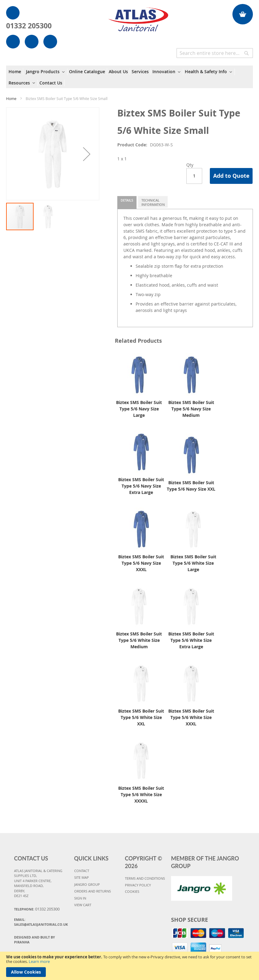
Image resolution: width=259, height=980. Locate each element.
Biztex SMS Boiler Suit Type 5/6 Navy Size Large (139, 409)
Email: (41, 922)
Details (127, 200)
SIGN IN (80, 898)
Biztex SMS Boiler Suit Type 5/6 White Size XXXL (191, 717)
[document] (129, 966)
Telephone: (37, 909)
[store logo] (138, 16)
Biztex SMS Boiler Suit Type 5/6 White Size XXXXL (141, 794)
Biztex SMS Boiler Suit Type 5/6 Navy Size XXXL (141, 563)
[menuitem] (16, 72)
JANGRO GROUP (87, 884)
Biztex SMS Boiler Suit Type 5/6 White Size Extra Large (191, 640)
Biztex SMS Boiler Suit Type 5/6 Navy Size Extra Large (141, 486)
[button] (87, 154)
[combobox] (215, 53)
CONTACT (82, 871)
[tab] (127, 202)
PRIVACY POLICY (138, 885)
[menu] (129, 77)
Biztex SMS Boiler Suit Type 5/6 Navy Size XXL (191, 486)
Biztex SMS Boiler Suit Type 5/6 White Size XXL (141, 717)
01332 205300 (29, 26)
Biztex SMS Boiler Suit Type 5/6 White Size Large (193, 563)
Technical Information (153, 202)
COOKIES (132, 891)
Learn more (39, 961)
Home (11, 98)
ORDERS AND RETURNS (93, 891)
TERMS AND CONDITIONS (145, 878)
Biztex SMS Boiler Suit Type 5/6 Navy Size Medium (191, 409)
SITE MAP (82, 877)
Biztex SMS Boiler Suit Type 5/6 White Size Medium (139, 640)
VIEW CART (83, 905)
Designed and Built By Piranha (35, 940)
